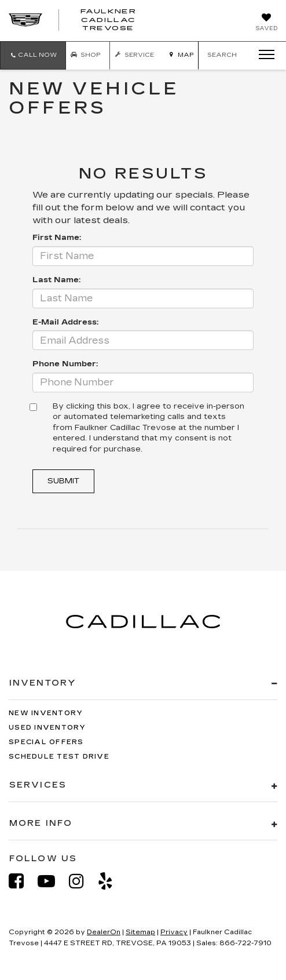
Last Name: (56, 280)
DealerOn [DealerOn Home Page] (104, 932)
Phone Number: (65, 364)
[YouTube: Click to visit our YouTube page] (52, 881)
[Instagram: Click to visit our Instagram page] (82, 881)
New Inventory (46, 713)
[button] (33, 55)
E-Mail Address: (65, 322)
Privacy (174, 932)
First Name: (57, 238)
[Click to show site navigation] (263, 55)
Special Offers (46, 742)
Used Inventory (47, 728)
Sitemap (140, 932)
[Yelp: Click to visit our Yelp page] (111, 881)
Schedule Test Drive (59, 757)
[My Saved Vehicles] (266, 23)
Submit (63, 481)
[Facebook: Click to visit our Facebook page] (22, 881)
